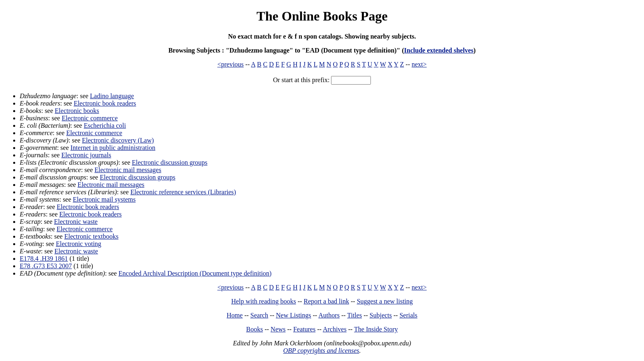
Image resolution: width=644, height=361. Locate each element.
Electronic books (77, 111)
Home (235, 315)
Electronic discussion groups (170, 162)
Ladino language (112, 96)
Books (254, 329)
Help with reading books (264, 301)
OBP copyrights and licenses (321, 351)
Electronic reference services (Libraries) (183, 192)
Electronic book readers (105, 103)
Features (304, 329)
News (278, 329)
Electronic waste (76, 222)
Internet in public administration (113, 148)
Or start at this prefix (300, 80)
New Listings (294, 315)
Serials (409, 315)
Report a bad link (326, 301)
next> (419, 64)
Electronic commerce (90, 118)
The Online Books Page (322, 16)
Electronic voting (79, 244)
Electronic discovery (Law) (118, 140)
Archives (335, 329)
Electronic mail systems (104, 199)
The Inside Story (376, 329)
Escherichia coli (105, 125)
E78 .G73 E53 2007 (46, 266)
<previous (230, 64)
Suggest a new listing (385, 301)
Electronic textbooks (91, 236)
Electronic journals (86, 155)
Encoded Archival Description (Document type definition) (195, 273)
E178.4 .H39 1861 (44, 259)
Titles (354, 315)
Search (260, 315)
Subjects (381, 315)
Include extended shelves (439, 50)
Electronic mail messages (128, 170)
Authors (329, 315)
